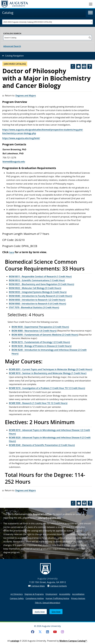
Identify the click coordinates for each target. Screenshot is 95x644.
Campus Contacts (57, 586)
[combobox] (47, 22)
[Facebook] (33, 632)
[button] (90, 13)
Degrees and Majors (26, 96)
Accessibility (65, 594)
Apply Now (40, 612)
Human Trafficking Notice (57, 598)
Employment (51, 594)
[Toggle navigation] (91, 4)
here (12, 252)
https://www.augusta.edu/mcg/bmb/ (21, 138)
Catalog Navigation (14, 56)
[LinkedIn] (48, 632)
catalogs (15, 641)
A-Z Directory (17, 594)
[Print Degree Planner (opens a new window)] (73, 66)
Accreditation (78, 594)
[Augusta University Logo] (14, 4)
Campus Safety (17, 598)
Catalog (8, 13)
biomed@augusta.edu (14, 162)
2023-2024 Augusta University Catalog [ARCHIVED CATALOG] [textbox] (28, 22)
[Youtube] (55, 632)
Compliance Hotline (35, 598)
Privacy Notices (78, 598)
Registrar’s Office (42, 514)
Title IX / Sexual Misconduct (47, 603)
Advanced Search (12, 46)
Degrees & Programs (34, 594)
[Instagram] (62, 632)
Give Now (56, 612)
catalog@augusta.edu (49, 518)
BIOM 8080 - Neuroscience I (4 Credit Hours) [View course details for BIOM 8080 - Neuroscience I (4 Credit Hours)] (34, 331)
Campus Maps (37, 586)
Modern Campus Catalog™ (73, 641)
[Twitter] (40, 632)
